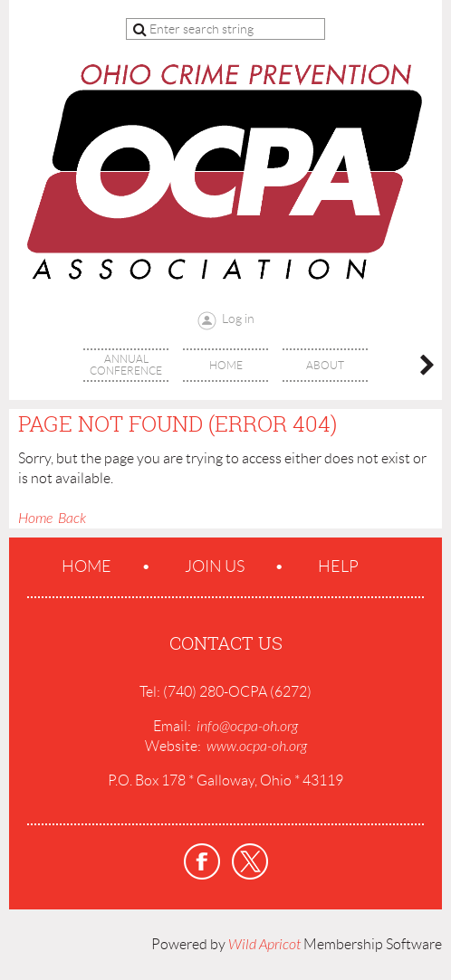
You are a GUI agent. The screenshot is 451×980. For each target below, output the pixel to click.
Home (35, 519)
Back (72, 519)
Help (338, 566)
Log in (238, 319)
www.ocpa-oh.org (257, 747)
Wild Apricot (264, 945)
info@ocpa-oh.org (247, 727)
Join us (215, 566)
